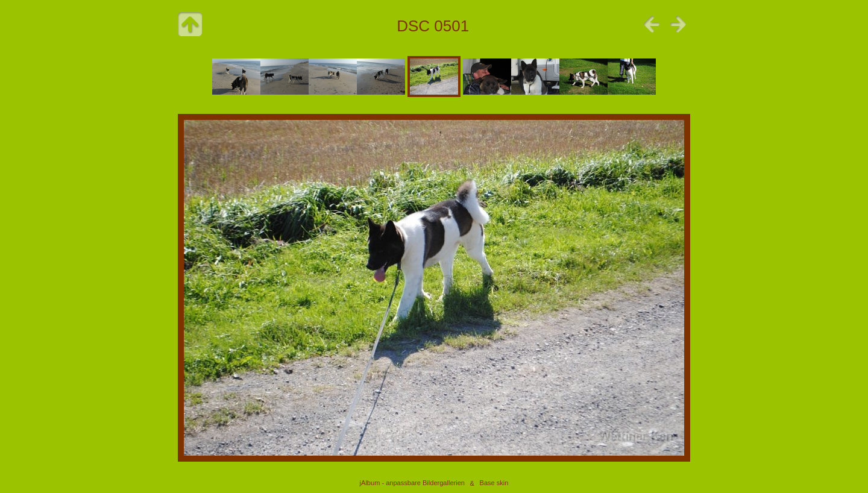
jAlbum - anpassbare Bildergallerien (412, 483)
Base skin (494, 483)
